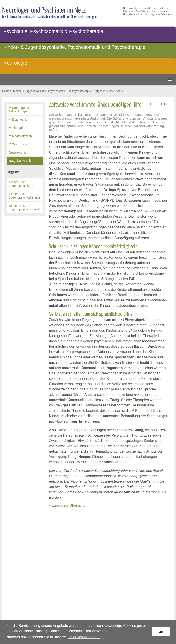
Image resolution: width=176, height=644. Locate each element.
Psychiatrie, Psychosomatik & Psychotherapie (53, 31)
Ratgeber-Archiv (104, 91)
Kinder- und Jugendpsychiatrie (22, 184)
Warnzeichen (21, 144)
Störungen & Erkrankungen (19, 110)
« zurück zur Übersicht (67, 505)
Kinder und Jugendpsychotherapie (25, 196)
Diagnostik (19, 120)
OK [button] (161, 632)
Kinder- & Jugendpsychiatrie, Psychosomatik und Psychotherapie (74, 47)
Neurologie (15, 63)
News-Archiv (18, 152)
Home (6, 91)
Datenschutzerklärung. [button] (86, 637)
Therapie (18, 128)
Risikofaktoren (22, 136)
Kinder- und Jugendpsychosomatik (24, 207)
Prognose (143, 411)
